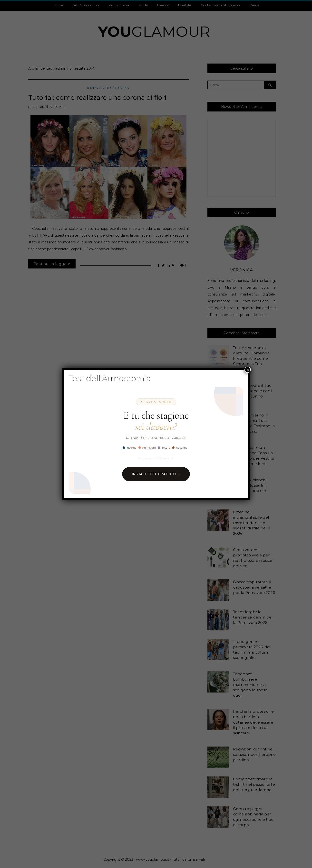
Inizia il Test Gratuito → (156, 474)
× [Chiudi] (248, 370)
